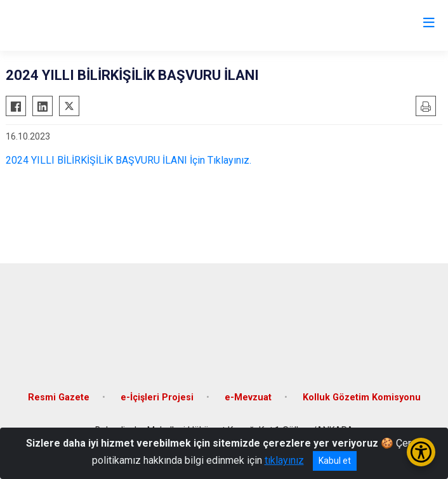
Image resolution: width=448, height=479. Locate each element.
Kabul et (335, 461)
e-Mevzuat (248, 397)
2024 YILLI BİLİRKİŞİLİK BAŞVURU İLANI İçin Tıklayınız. (128, 160)
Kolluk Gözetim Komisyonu (362, 397)
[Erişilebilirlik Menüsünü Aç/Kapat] (421, 452)
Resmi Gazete (59, 397)
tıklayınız (284, 460)
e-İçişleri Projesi (157, 397)
